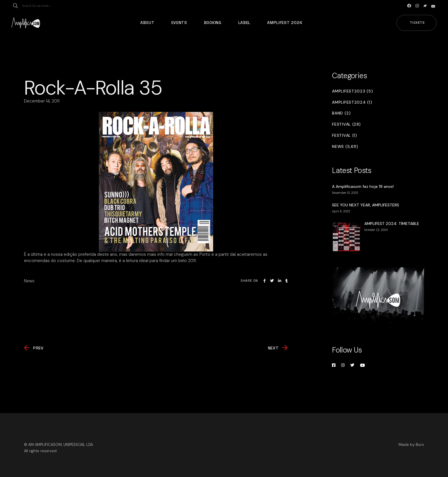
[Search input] (45, 6)
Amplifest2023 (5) (352, 91)
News (29, 281)
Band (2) (341, 113)
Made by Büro (411, 445)
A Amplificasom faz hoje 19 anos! (363, 186)
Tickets (417, 23)
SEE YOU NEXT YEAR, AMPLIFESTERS (366, 205)
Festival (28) (346, 124)
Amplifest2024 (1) (352, 102)
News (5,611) (345, 147)
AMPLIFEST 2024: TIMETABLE (392, 224)
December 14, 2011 (42, 101)
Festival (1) (344, 135)
